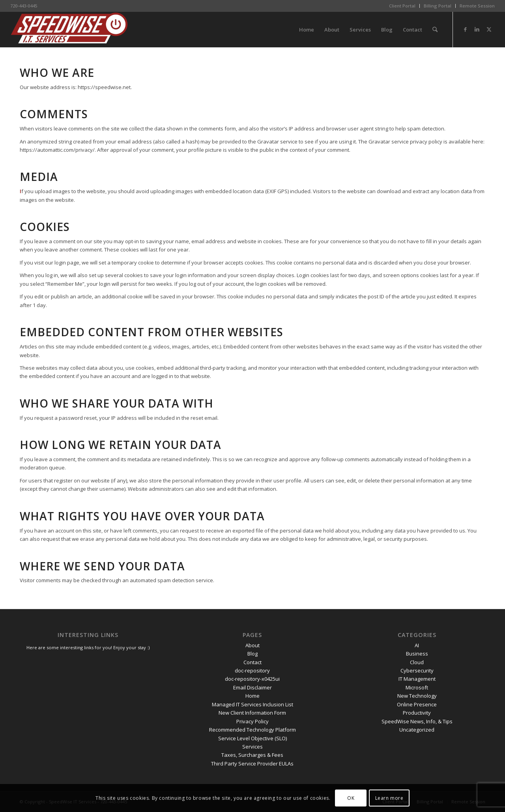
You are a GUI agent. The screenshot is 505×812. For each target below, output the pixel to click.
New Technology (417, 696)
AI (417, 645)
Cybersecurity (417, 670)
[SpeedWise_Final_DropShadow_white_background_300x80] (69, 30)
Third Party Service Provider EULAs (252, 764)
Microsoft (417, 687)
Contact (252, 662)
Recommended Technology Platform (252, 730)
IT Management (417, 679)
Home (252, 696)
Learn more (389, 798)
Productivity (417, 713)
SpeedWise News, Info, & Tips (417, 721)
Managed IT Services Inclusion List (252, 704)
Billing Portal (438, 6)
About (252, 645)
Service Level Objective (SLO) (252, 738)
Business (417, 654)
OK (351, 798)
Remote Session (477, 6)
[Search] (435, 30)
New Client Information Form (252, 713)
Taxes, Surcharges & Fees (252, 755)
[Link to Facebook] (465, 29)
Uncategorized (417, 730)
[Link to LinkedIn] (477, 29)
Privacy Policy (252, 721)
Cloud (417, 662)
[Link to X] (489, 29)
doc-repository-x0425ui (252, 679)
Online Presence (417, 704)
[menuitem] (402, 6)
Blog (252, 654)
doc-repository (252, 670)
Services (252, 747)
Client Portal (402, 6)
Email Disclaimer (252, 687)
